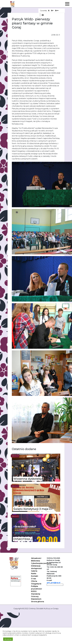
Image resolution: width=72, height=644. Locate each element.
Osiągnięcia (36, 584)
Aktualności (36, 558)
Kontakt (35, 576)
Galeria (34, 571)
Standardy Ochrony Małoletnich (36, 596)
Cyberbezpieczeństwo (41, 563)
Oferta (34, 581)
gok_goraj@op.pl (53, 583)
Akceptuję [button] (8, 639)
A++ (57, 11)
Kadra (34, 574)
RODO (34, 591)
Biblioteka (36, 561)
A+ (52, 11)
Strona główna (38, 602)
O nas (34, 579)
